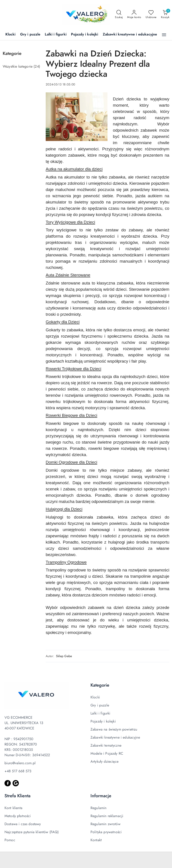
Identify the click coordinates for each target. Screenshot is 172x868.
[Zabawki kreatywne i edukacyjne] (130, 35)
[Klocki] (11, 35)
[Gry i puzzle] (30, 35)
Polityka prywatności (106, 832)
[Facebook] (8, 783)
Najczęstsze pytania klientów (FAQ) (32, 832)
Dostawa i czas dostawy (23, 824)
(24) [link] (37, 66)
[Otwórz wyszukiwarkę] (119, 15)
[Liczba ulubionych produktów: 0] (151, 15)
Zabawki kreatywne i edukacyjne (115, 737)
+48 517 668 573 (18, 771)
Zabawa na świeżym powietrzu (114, 729)
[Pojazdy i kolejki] (85, 35)
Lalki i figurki (100, 713)
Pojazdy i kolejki (103, 721)
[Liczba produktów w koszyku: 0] (165, 15)
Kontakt (96, 840)
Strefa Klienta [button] (17, 796)
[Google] (16, 783)
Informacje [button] (101, 796)
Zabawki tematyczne (106, 745)
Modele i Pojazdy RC (107, 753)
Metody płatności (18, 816)
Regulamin (98, 808)
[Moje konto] (134, 15)
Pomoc (10, 840)
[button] (164, 35)
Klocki (95, 697)
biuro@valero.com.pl (20, 763)
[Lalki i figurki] (56, 35)
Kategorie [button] (100, 685)
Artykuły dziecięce (104, 761)
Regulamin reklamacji (107, 816)
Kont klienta (13, 808)
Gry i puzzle (100, 705)
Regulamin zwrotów (105, 824)
